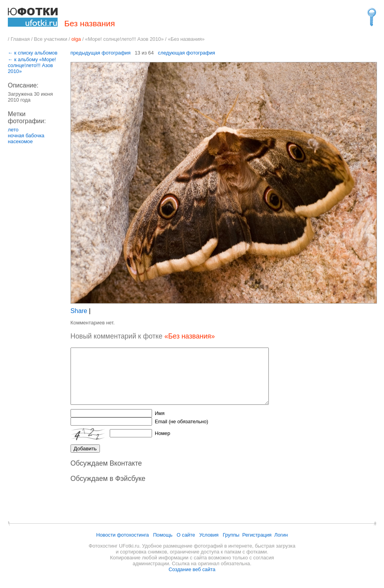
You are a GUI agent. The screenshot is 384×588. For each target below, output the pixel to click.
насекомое (20, 141)
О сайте (186, 535)
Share (79, 311)
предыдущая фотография (101, 53)
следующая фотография (187, 53)
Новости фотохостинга (122, 535)
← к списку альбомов (33, 53)
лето (13, 130)
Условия (209, 535)
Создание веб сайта (192, 569)
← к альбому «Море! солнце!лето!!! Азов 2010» (32, 65)
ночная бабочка (26, 136)
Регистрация (257, 535)
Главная (20, 39)
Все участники (51, 39)
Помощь (163, 535)
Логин (281, 535)
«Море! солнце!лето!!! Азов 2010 (123, 39)
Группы (231, 535)
